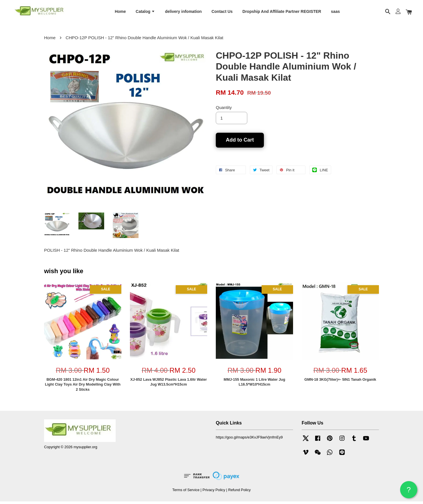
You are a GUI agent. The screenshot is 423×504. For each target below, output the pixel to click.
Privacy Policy (214, 492)
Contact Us (222, 12)
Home (120, 12)
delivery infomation (183, 12)
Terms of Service (186, 492)
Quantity (224, 110)
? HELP (409, 492)
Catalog (145, 12)
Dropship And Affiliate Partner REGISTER (282, 12)
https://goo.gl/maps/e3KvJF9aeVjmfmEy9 (249, 440)
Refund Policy (239, 492)
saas (335, 12)
